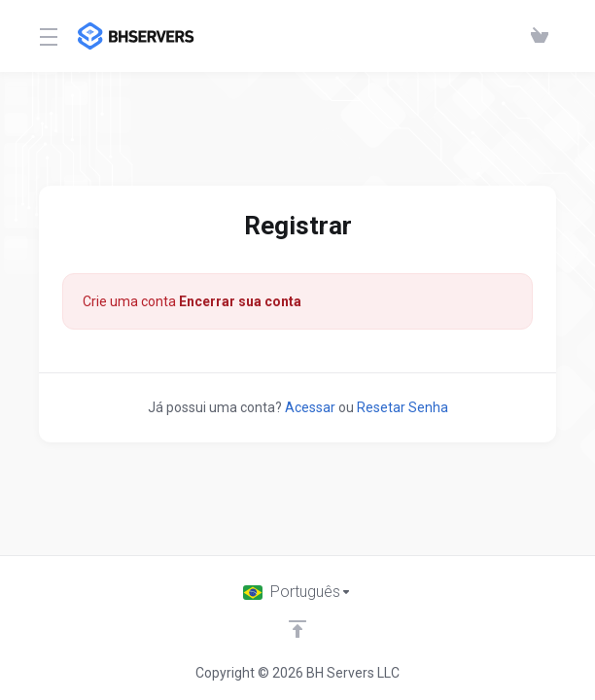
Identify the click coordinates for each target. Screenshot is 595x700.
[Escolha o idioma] (297, 592)
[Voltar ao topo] (297, 629)
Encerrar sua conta (240, 301)
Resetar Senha (402, 407)
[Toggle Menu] (47, 36)
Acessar (310, 407)
